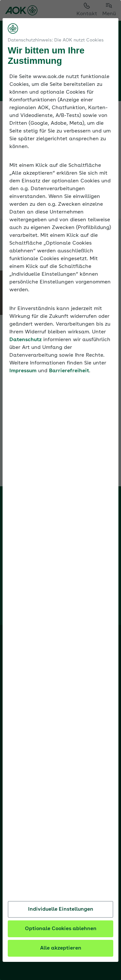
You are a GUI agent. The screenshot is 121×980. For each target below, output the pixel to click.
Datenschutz (25, 340)
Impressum (23, 371)
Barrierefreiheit (69, 371)
